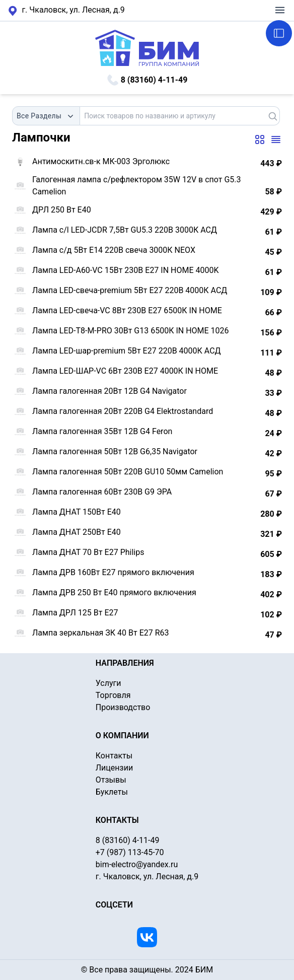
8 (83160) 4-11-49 (147, 80)
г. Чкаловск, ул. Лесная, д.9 (66, 11)
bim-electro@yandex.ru (137, 864)
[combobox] (46, 116)
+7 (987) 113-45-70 (130, 852)
